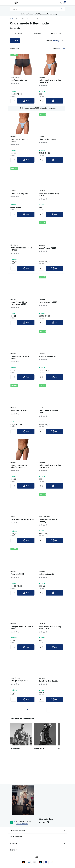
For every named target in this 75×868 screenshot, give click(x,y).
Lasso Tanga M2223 (47, 254)
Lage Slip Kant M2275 (48, 311)
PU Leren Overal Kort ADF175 (22, 538)
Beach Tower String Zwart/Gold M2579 (19, 312)
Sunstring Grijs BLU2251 (49, 707)
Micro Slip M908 (17, 595)
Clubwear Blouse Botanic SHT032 (21, 255)
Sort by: (49, 41)
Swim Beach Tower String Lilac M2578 (50, 482)
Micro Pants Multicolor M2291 (48, 425)
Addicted (13, 535)
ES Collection (15, 251)
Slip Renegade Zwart (19, 80)
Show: (56, 49)
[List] (64, 48)
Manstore (42, 77)
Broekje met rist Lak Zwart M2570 (22, 651)
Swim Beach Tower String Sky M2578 (50, 81)
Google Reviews (22, 825)
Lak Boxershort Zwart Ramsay (48, 539)
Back (13, 19)
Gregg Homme (15, 77)
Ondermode (32, 19)
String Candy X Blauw (20, 707)
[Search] (37, 9)
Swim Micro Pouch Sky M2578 (20, 140)
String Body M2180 (47, 595)
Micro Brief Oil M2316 (19, 424)
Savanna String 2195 (19, 197)
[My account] (61, 3)
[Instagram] (44, 824)
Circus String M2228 (47, 142)
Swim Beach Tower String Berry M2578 (50, 651)
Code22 (13, 194)
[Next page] (49, 736)
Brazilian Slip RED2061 (48, 367)
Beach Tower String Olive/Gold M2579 (19, 480)
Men (25, 19)
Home (19, 19)
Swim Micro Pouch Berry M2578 (49, 198)
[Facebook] (40, 824)
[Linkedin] (48, 824)
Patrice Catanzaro (45, 535)
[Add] (26, 101)
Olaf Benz (42, 365)
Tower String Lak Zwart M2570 (20, 368)
